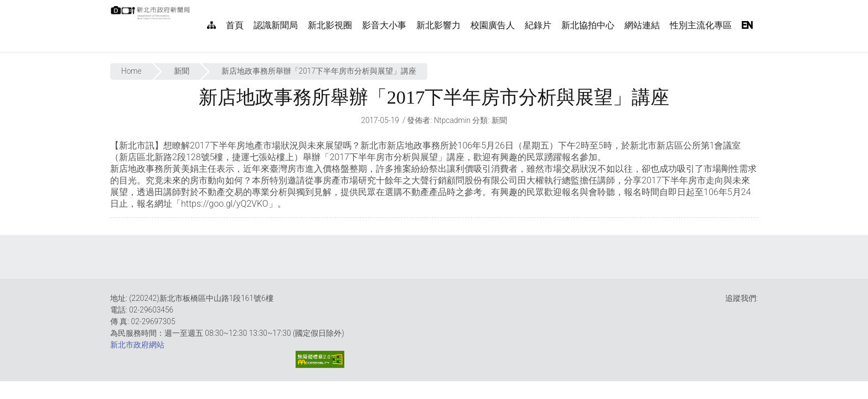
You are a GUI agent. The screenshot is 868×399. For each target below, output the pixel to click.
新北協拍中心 (588, 25)
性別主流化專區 (701, 25)
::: (196, 6)
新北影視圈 (330, 25)
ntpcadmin (453, 120)
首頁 (235, 25)
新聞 (182, 71)
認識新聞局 (276, 25)
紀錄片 (538, 25)
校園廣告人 (493, 25)
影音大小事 (384, 25)
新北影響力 (438, 25)
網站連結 (642, 25)
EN (747, 25)
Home (131, 71)
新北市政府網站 (137, 345)
